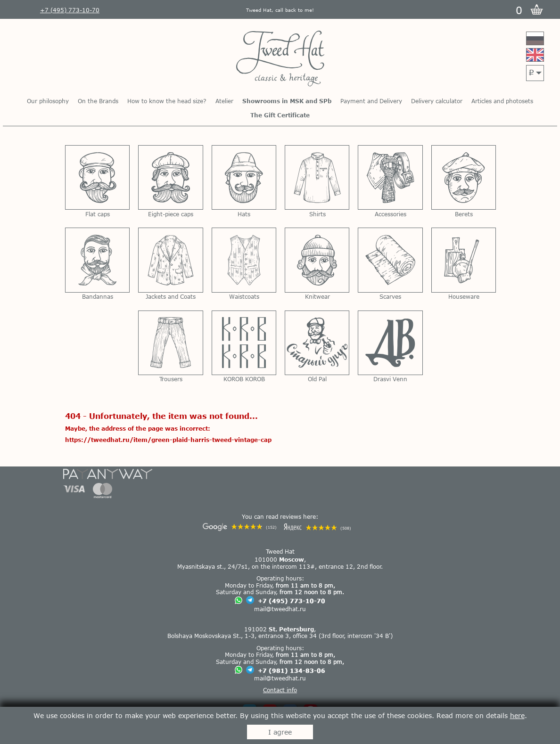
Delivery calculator (437, 101)
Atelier (224, 101)
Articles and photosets (502, 101)
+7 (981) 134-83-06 (292, 670)
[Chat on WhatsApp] (239, 601)
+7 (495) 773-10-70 (292, 601)
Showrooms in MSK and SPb (287, 101)
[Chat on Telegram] (250, 601)
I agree (280, 732)
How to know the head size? (167, 101)
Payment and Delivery (371, 101)
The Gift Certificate (280, 115)
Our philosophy (48, 101)
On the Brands (98, 101)
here (517, 715)
